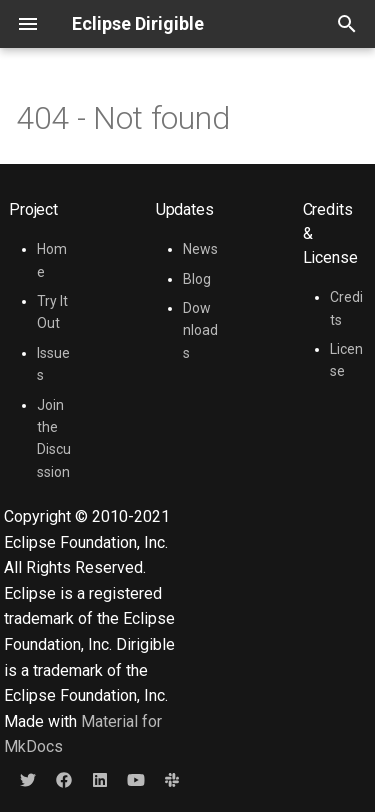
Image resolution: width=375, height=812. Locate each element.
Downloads (200, 330)
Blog (197, 279)
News (200, 249)
